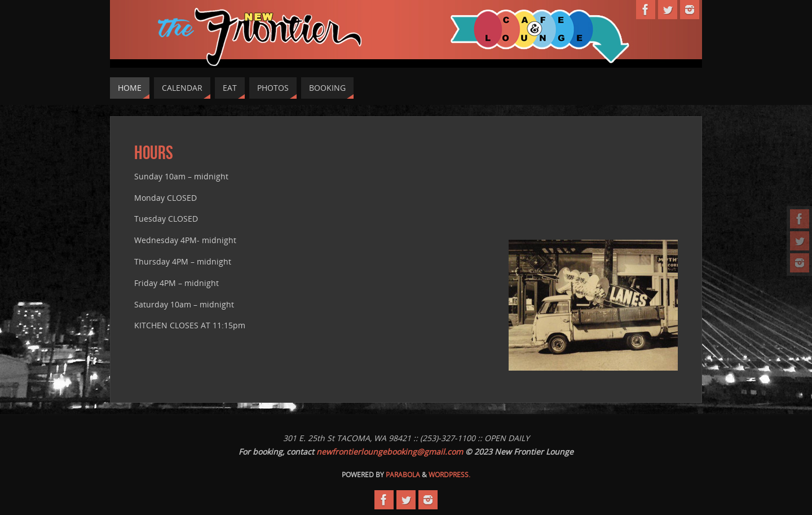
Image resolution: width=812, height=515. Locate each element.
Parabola (403, 475)
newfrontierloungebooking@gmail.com (390, 452)
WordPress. (449, 475)
